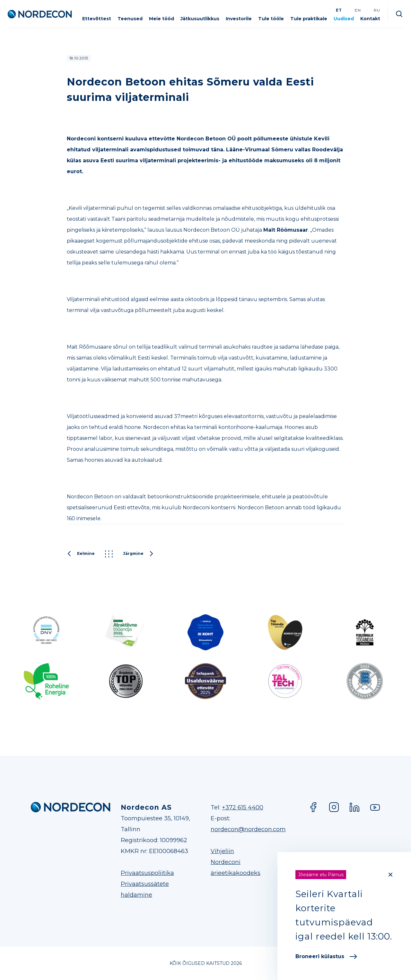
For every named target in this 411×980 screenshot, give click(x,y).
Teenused (130, 19)
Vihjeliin (222, 851)
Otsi (399, 14)
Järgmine (138, 554)
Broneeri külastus (326, 956)
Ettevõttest (97, 19)
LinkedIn (354, 807)
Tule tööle (271, 19)
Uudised (344, 19)
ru (377, 10)
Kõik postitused (109, 554)
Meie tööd (162, 19)
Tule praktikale (309, 19)
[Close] (390, 875)
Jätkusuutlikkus (200, 19)
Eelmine (81, 554)
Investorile (239, 19)
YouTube (375, 807)
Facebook (313, 807)
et (339, 10)
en (358, 10)
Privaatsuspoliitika (147, 873)
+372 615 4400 (243, 807)
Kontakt (370, 19)
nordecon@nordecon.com (248, 829)
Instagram (334, 807)
